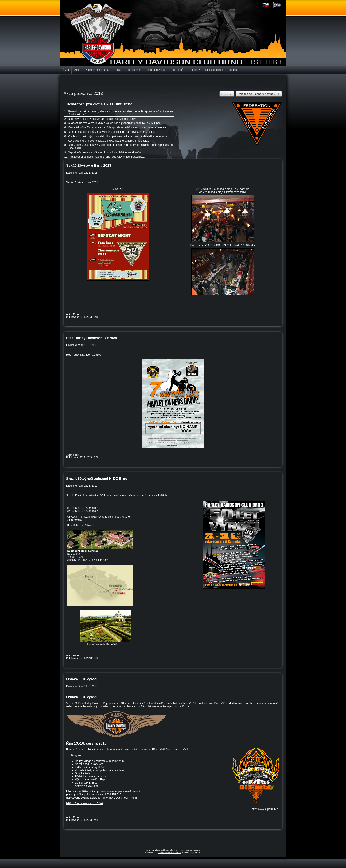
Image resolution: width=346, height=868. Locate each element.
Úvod (66, 70)
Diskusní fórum (214, 70)
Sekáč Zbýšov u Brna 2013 (89, 165)
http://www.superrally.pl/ (265, 809)
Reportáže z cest (155, 70)
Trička (118, 70)
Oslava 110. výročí (82, 679)
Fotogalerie (133, 70)
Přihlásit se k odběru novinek (259, 94)
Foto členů (177, 70)
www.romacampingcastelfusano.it (120, 791)
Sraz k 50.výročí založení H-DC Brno (97, 479)
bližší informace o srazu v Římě (85, 803)
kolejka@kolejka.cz (87, 526)
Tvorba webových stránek (170, 853)
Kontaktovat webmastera (189, 850)
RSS (227, 94)
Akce (77, 70)
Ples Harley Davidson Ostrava (91, 338)
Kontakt (233, 70)
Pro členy (194, 70)
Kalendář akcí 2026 (97, 70)
